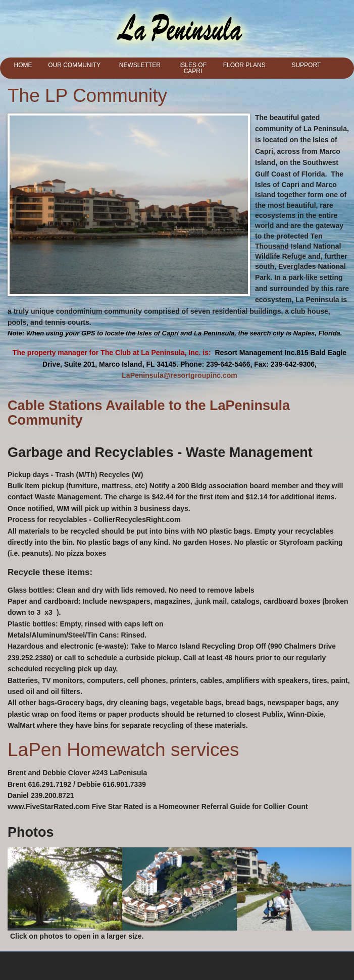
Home (23, 65)
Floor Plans (244, 65)
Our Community (74, 65)
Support (306, 65)
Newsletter (140, 65)
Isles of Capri (193, 68)
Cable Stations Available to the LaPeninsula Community (149, 413)
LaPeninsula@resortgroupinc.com (179, 375)
